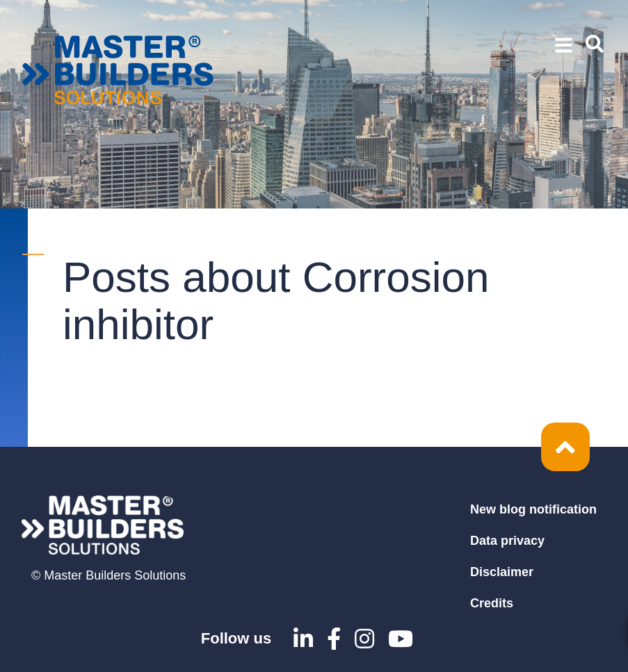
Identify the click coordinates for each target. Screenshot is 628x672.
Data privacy (507, 541)
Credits (492, 603)
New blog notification (533, 509)
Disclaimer (502, 572)
